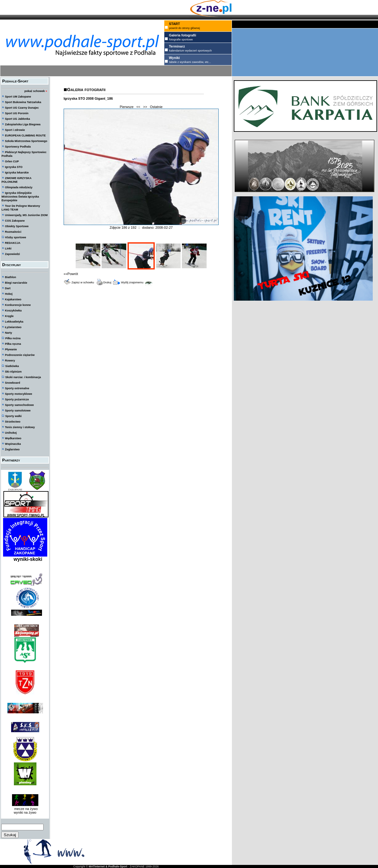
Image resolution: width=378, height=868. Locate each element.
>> (145, 107)
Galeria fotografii (86, 89)
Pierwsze (127, 107)
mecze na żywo (25, 809)
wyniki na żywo (25, 812)
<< (138, 107)
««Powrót (71, 274)
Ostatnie (156, 107)
